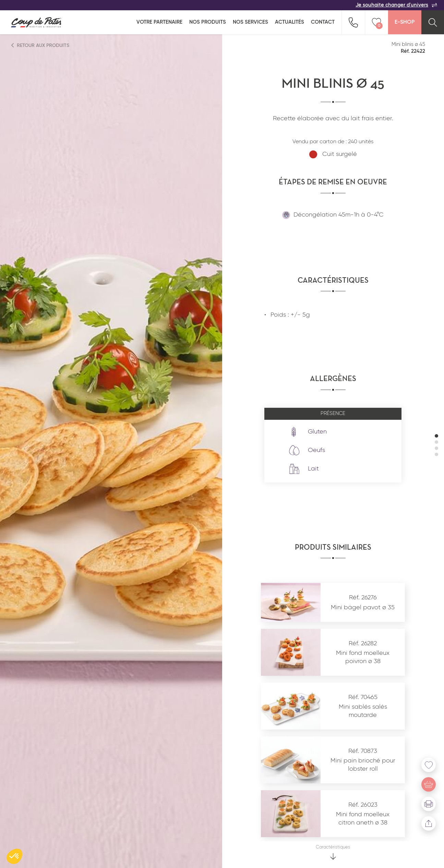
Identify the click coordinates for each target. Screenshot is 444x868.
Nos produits (208, 22)
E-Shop (405, 22)
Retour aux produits (40, 45)
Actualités (290, 22)
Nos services (250, 22)
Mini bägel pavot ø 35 (363, 608)
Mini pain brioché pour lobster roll (363, 765)
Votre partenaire (159, 22)
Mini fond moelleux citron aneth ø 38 (363, 818)
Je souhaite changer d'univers (396, 5)
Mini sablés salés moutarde (363, 711)
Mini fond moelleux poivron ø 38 (363, 657)
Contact (323, 22)
